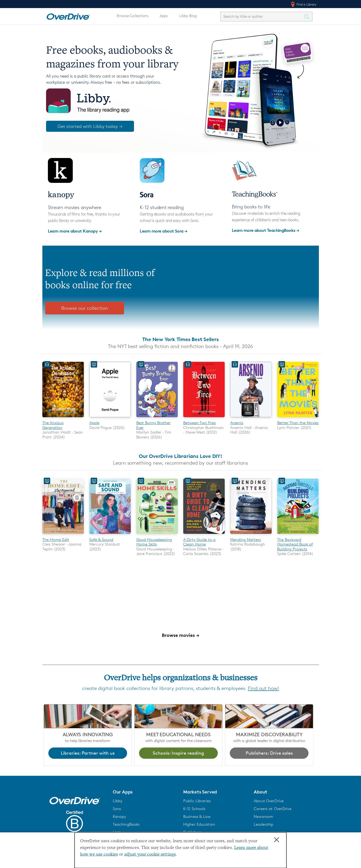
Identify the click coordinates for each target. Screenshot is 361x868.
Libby (118, 801)
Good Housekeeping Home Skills (154, 542)
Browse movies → (180, 635)
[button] (145, 792)
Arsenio (237, 423)
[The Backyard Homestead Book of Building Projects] (298, 535)
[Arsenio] (251, 418)
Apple (94, 423)
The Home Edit (56, 540)
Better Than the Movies (298, 423)
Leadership (263, 824)
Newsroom (263, 816)
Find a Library (303, 4)
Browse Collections (132, 16)
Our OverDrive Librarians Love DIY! (180, 456)
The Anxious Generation (53, 425)
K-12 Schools (194, 809)
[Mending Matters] (251, 535)
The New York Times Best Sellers (180, 339)
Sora (117, 809)
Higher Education (199, 824)
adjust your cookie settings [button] (150, 855)
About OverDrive (269, 801)
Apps (164, 16)
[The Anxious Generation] (63, 418)
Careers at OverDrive (272, 809)
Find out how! (263, 688)
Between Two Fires (199, 423)
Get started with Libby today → (90, 126)
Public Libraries (197, 801)
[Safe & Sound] (110, 535)
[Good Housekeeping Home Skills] (157, 535)
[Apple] (110, 418)
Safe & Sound (101, 540)
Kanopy (119, 816)
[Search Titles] (308, 17)
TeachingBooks (126, 824)
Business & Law (197, 816)
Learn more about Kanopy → (75, 231)
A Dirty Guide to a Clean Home (199, 542)
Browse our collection (85, 308)
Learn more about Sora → (164, 231)
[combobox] (262, 16)
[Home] (68, 16)
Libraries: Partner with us (88, 753)
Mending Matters (246, 540)
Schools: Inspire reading (178, 753)
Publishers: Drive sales (269, 753)
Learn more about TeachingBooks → (266, 230)
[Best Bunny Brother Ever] (157, 418)
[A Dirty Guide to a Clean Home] (204, 535)
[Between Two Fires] (204, 418)
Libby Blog (188, 16)
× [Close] (277, 840)
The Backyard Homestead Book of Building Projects (295, 544)
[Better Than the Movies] (298, 418)
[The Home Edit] (63, 535)
